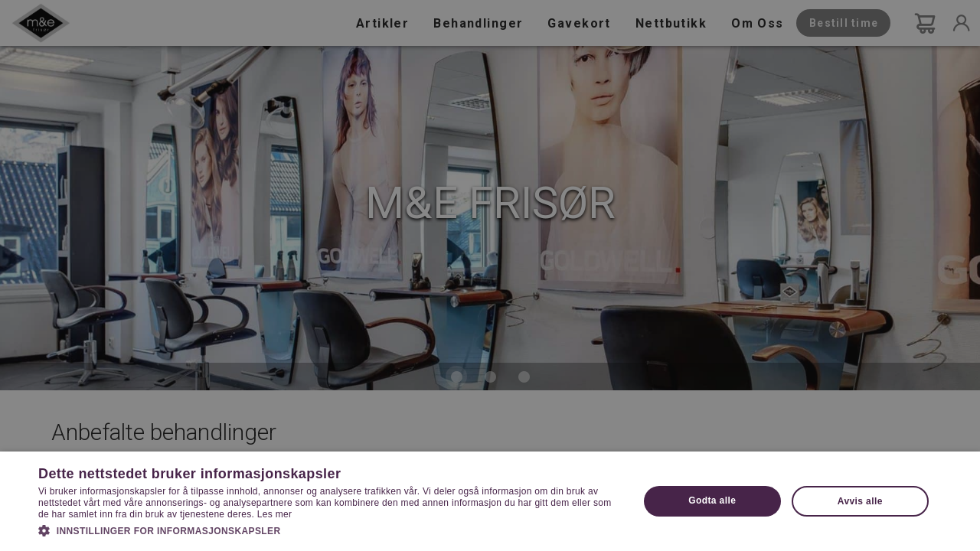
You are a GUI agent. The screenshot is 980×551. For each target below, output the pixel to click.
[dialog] (490, 275)
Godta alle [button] (712, 500)
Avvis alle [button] (860, 501)
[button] (330, 530)
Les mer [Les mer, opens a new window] (274, 514)
